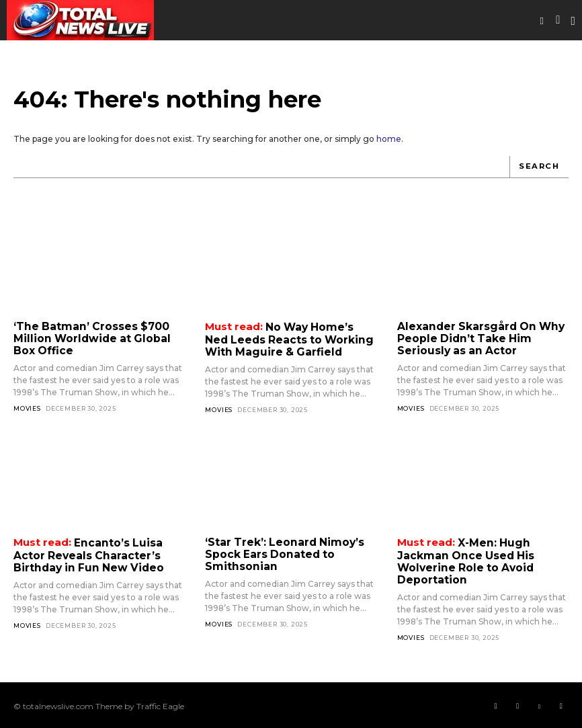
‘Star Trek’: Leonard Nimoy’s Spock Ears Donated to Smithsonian (282, 553)
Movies (27, 406)
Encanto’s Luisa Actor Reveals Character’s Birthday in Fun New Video (86, 553)
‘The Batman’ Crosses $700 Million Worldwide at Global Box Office (99, 337)
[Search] (540, 167)
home (389, 139)
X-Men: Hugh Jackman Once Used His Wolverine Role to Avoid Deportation (462, 559)
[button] (542, 21)
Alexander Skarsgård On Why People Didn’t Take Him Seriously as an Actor (477, 337)
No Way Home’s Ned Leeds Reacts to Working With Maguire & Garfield (291, 338)
